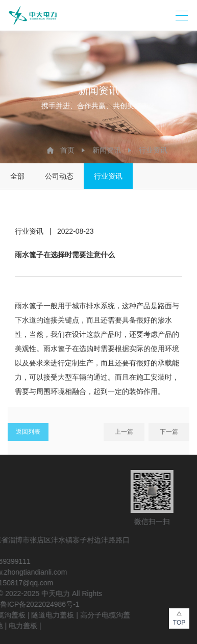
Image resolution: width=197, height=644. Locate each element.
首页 (67, 150)
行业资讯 (153, 150)
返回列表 (28, 434)
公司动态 (59, 176)
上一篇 (124, 434)
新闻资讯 (107, 150)
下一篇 (169, 434)
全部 (17, 176)
